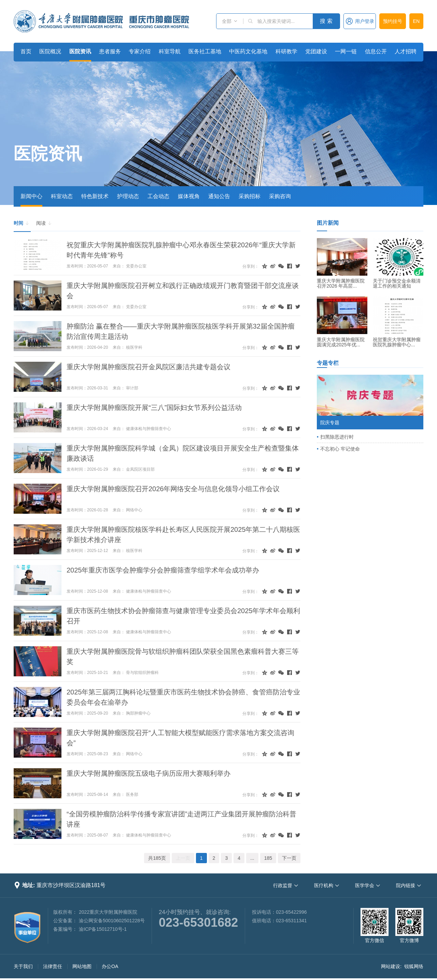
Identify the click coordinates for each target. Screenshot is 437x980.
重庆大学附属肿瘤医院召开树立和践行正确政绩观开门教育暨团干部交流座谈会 (183, 291)
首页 (26, 51)
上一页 (183, 858)
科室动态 (62, 196)
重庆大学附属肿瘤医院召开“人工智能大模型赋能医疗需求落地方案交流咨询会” (180, 738)
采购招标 (250, 196)
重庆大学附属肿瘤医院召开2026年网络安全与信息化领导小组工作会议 (173, 489)
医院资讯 (80, 51)
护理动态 (128, 196)
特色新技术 (95, 196)
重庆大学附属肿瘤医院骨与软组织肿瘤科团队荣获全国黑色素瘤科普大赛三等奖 (183, 657)
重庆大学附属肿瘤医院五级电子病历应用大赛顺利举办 (149, 773)
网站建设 (391, 966)
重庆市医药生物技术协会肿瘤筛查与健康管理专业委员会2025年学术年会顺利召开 (184, 616)
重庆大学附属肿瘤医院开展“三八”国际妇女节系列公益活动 (154, 408)
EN (416, 21)
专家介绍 (140, 51)
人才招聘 (406, 51)
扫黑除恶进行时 (337, 437)
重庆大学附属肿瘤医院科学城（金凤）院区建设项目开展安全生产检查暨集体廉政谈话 (183, 453)
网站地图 (82, 966)
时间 (22, 223)
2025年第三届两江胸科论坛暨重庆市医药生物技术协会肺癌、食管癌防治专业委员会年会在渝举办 (184, 697)
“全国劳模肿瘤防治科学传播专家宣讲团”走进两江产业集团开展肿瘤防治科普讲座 (181, 819)
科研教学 (286, 51)
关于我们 (23, 966)
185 (268, 858)
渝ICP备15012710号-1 (103, 929)
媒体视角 (189, 196)
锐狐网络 (414, 966)
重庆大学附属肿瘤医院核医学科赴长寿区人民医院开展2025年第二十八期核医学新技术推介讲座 (184, 535)
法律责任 (53, 966)
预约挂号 (393, 21)
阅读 (44, 223)
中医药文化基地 (248, 51)
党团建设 (316, 51)
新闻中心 (31, 196)
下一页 (289, 858)
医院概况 (50, 51)
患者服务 (110, 51)
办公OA (110, 966)
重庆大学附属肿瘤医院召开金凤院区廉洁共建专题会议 (149, 367)
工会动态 (158, 196)
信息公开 (376, 51)
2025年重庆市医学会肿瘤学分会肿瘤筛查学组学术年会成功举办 (163, 570)
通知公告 (219, 196)
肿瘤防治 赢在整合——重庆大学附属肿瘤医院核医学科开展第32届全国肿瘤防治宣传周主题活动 (181, 331)
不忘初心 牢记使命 (340, 449)
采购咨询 (280, 196)
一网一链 (346, 51)
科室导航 (170, 51)
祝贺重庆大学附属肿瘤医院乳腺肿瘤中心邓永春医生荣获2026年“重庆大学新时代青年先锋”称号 (181, 250)
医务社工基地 (205, 51)
